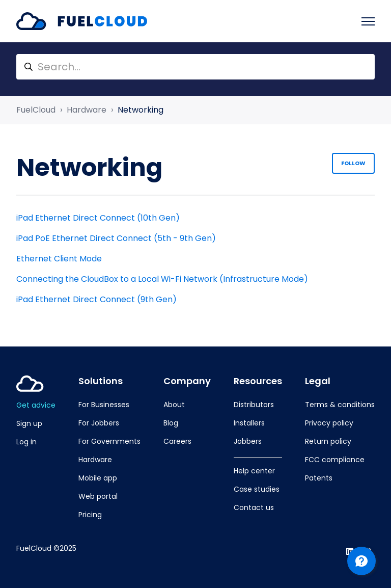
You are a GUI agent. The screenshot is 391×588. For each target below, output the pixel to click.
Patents (319, 478)
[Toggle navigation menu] (368, 21)
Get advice (36, 405)
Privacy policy (329, 423)
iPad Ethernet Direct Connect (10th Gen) (98, 218)
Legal (318, 381)
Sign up (29, 423)
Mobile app (98, 478)
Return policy (328, 441)
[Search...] (195, 67)
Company (187, 381)
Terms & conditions (340, 405)
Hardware (87, 110)
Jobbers (248, 441)
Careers (177, 441)
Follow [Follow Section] (353, 163)
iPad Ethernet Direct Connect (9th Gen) (96, 299)
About (174, 405)
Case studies (257, 489)
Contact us (254, 507)
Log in (26, 442)
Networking (141, 110)
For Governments (109, 441)
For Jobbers (99, 423)
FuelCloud (36, 110)
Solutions (101, 381)
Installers (249, 423)
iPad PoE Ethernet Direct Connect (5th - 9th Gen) (116, 238)
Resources (258, 381)
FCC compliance (335, 460)
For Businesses (104, 405)
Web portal (98, 496)
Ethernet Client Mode (59, 259)
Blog (171, 423)
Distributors (254, 405)
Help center (254, 471)
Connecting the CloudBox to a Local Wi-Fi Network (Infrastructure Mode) (162, 279)
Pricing (90, 515)
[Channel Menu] (361, 561)
